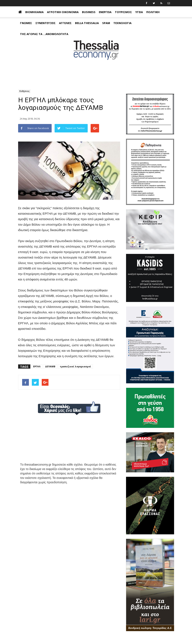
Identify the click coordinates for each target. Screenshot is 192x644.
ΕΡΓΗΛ (37, 366)
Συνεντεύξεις (46, 23)
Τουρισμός (123, 12)
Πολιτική (153, 12)
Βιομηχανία (34, 12)
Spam (106, 23)
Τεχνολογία (122, 23)
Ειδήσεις (24, 91)
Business (89, 12)
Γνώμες (26, 23)
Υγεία (139, 12)
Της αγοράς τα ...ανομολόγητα (44, 34)
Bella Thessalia (87, 23)
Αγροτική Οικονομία (63, 12)
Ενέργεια (105, 12)
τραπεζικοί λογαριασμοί (75, 366)
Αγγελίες (65, 23)
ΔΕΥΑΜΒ (50, 366)
